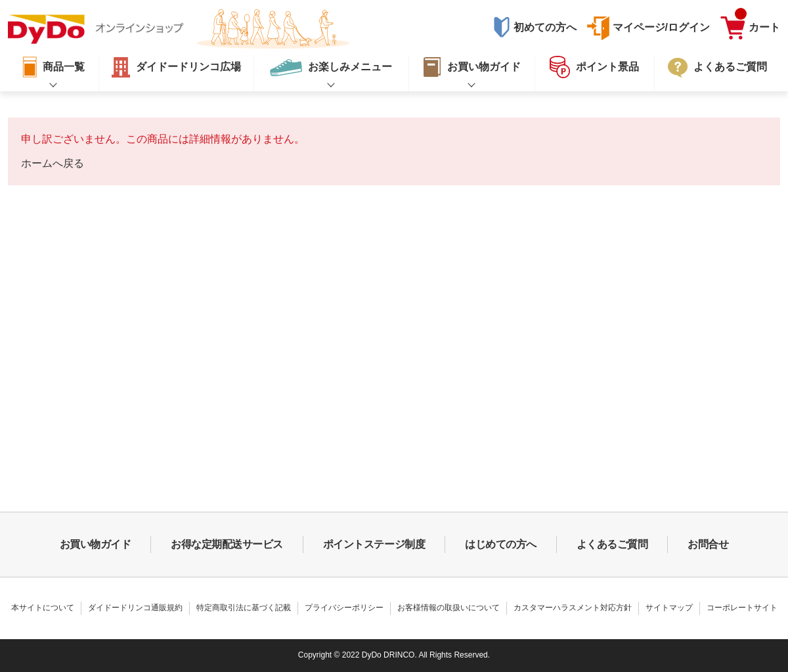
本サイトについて (43, 608)
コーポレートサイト (742, 608)
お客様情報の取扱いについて (449, 608)
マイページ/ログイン (661, 27)
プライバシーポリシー (344, 608)
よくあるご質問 (612, 544)
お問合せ (708, 544)
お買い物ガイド (96, 544)
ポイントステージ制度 (374, 544)
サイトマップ (669, 608)
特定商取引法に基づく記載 (244, 608)
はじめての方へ (501, 544)
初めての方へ (545, 27)
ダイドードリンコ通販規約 (135, 608)
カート (757, 24)
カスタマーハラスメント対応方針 (573, 608)
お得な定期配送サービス (227, 544)
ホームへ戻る (53, 163)
